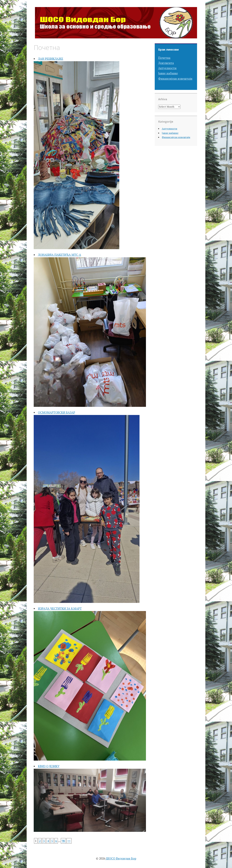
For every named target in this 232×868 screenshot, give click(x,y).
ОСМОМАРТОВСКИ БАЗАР (57, 412)
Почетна (164, 58)
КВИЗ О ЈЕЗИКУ (49, 766)
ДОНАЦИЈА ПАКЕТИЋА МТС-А (59, 255)
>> (69, 841)
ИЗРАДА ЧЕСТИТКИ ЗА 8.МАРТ (60, 608)
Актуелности (167, 68)
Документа (166, 63)
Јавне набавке (168, 73)
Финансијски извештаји (175, 79)
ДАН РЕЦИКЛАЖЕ (51, 59)
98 (63, 841)
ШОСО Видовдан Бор (121, 858)
